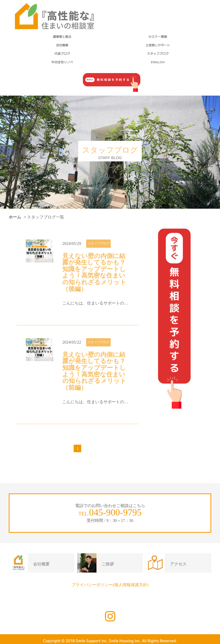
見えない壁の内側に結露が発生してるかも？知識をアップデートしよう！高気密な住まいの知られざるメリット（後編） (94, 273)
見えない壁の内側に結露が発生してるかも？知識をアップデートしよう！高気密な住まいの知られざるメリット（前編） (94, 371)
